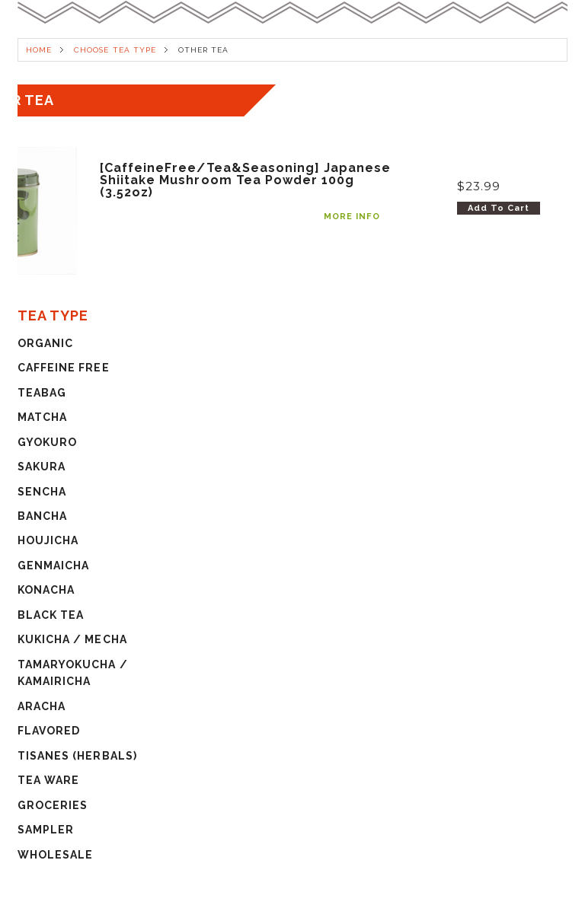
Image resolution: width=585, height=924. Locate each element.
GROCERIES (53, 805)
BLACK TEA (51, 615)
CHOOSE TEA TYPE (115, 50)
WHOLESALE (55, 855)
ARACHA (42, 706)
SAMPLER (46, 830)
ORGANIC (45, 343)
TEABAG (42, 393)
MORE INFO (352, 217)
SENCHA (42, 492)
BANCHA (42, 516)
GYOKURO (47, 442)
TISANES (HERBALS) (77, 756)
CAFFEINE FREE (64, 368)
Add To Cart (499, 208)
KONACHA (46, 590)
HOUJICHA (48, 540)
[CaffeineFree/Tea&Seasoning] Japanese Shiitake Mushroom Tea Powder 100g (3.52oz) (245, 180)
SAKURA (42, 467)
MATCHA (42, 417)
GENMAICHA (53, 566)
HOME (39, 50)
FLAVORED (49, 731)
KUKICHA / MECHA (72, 639)
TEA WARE (48, 780)
